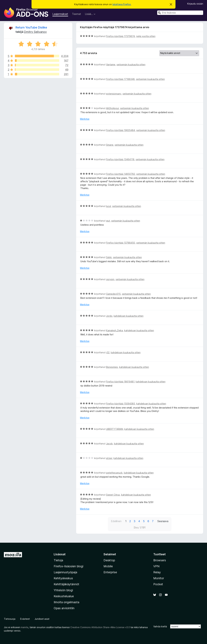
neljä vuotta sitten (146, 36)
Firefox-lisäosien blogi (68, 566)
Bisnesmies (112, 367)
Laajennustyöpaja (65, 572)
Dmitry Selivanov (35, 32)
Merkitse (85, 119)
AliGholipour (112, 108)
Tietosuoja (10, 619)
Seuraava (163, 521)
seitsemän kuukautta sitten (131, 64)
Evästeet (25, 619)
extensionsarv (114, 94)
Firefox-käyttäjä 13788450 (121, 243)
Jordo (109, 316)
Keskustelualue (64, 596)
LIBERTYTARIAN (115, 429)
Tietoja (58, 560)
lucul (109, 206)
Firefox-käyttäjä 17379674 (120, 36)
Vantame (111, 64)
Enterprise (110, 572)
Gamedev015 (113, 294)
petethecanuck (114, 473)
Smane (110, 145)
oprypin (110, 279)
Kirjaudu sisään (195, 4)
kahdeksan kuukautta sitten (129, 316)
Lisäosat (60, 554)
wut (108, 221)
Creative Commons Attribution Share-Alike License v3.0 (100, 627)
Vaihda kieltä (160, 626)
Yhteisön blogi (63, 590)
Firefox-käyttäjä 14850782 (121, 174)
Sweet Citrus (113, 495)
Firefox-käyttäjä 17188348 (120, 79)
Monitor (159, 578)
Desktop (109, 560)
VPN (156, 566)
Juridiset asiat (42, 619)
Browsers (160, 560)
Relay (157, 572)
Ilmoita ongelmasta (66, 602)
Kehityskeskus (63, 578)
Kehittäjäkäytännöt (66, 584)
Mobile (108, 566)
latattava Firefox (122, 4)
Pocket (158, 584)
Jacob (109, 444)
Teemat (76, 14)
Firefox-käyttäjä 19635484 (121, 130)
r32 (108, 352)
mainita (25, 627)
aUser (109, 458)
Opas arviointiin (64, 608)
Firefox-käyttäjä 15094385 (121, 404)
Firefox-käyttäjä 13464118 (120, 159)
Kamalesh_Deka (114, 330)
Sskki (109, 257)
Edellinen (116, 521)
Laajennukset (60, 14)
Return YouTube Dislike (31, 27)
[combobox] (180, 13)
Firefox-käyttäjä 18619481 (120, 382)
